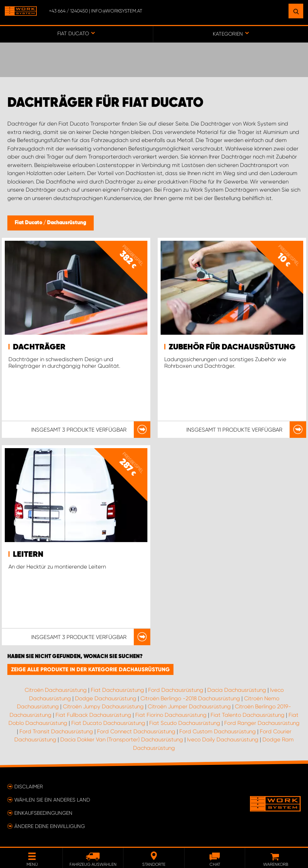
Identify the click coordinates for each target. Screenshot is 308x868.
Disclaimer (29, 787)
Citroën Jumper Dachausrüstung (189, 707)
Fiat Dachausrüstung (117, 690)
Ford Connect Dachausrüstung (136, 731)
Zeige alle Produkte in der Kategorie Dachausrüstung (90, 669)
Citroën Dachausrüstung (56, 690)
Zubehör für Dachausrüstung (232, 347)
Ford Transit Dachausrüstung (56, 731)
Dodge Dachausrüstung (106, 698)
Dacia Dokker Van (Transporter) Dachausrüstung (122, 740)
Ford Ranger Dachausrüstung (262, 723)
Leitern (28, 555)
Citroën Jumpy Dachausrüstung (103, 707)
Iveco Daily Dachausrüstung (223, 740)
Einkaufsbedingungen (43, 813)
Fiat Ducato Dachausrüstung (108, 723)
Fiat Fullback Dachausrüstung (93, 715)
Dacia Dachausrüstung (237, 690)
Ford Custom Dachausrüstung (218, 731)
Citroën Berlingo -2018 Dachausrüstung (190, 698)
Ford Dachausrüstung (176, 690)
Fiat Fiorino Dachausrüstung (171, 715)
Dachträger (39, 347)
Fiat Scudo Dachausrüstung (185, 723)
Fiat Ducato (29, 223)
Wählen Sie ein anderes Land (52, 800)
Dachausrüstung (67, 223)
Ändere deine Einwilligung (50, 826)
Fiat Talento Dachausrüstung (248, 715)
